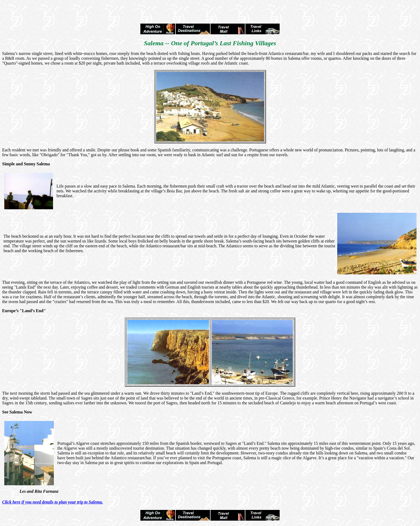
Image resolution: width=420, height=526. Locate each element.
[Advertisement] (210, 10)
